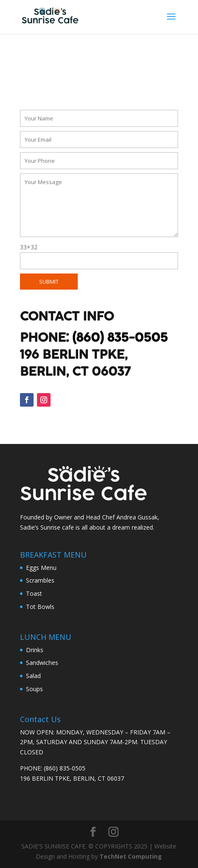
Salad (33, 676)
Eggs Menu (41, 568)
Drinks (35, 650)
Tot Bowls (40, 607)
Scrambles (40, 580)
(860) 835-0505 (120, 338)
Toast (34, 593)
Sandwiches (42, 663)
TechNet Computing (131, 856)
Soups (34, 689)
